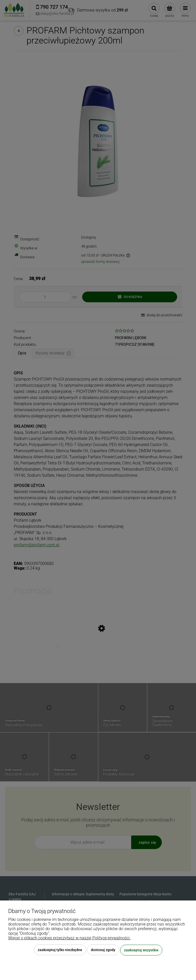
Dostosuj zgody (103, 950)
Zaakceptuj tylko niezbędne (60, 950)
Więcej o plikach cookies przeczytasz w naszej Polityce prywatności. (69, 938)
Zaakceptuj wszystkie (141, 950)
